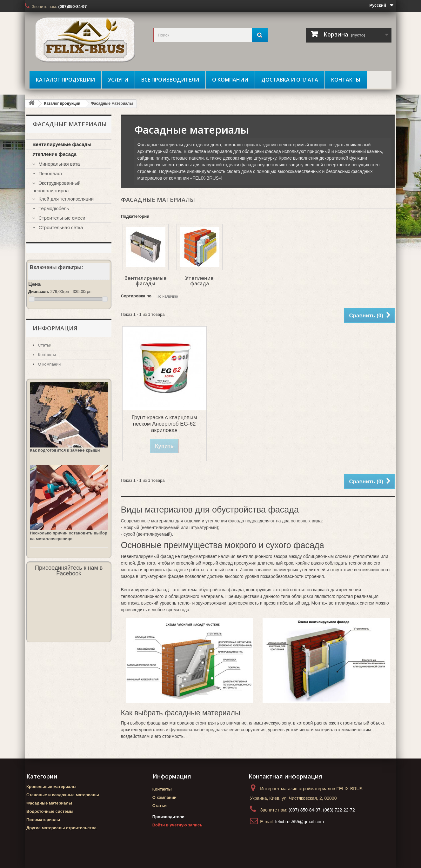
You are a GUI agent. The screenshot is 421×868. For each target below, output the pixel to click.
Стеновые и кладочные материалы (63, 795)
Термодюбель (53, 208)
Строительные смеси (61, 218)
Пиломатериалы (43, 820)
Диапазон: (39, 292)
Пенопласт (50, 173)
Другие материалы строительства (61, 828)
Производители (168, 817)
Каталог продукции (65, 80)
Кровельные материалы (51, 787)
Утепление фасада (199, 281)
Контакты (346, 80)
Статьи (44, 345)
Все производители (170, 80)
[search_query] (210, 35)
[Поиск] (260, 35)
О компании (230, 80)
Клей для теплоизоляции (65, 199)
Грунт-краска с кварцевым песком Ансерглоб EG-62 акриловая (164, 424)
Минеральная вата (59, 164)
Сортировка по (136, 296)
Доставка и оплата (290, 80)
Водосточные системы (50, 811)
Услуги (118, 80)
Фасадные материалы (49, 803)
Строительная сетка (60, 227)
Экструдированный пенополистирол (57, 187)
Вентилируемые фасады (146, 281)
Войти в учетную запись (177, 825)
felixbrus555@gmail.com (300, 822)
